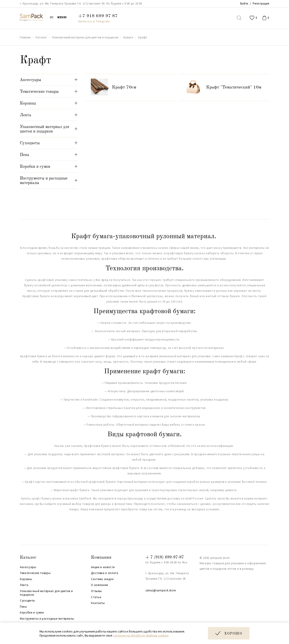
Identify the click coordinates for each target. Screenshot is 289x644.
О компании (100, 585)
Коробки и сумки (32, 613)
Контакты (98, 603)
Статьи (96, 597)
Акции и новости (103, 567)
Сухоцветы (28, 601)
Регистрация (261, 3)
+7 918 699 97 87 (98, 16)
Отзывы (96, 591)
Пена (23, 607)
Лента (24, 585)
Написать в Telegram (94, 21)
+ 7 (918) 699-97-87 (165, 557)
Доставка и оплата (105, 573)
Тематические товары (35, 573)
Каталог (28, 558)
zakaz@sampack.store (161, 590)
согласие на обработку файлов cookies (141, 635)
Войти (244, 3)
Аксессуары (28, 567)
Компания (101, 558)
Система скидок (102, 579)
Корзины (26, 579)
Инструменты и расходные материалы (47, 619)
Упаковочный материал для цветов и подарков (46, 593)
